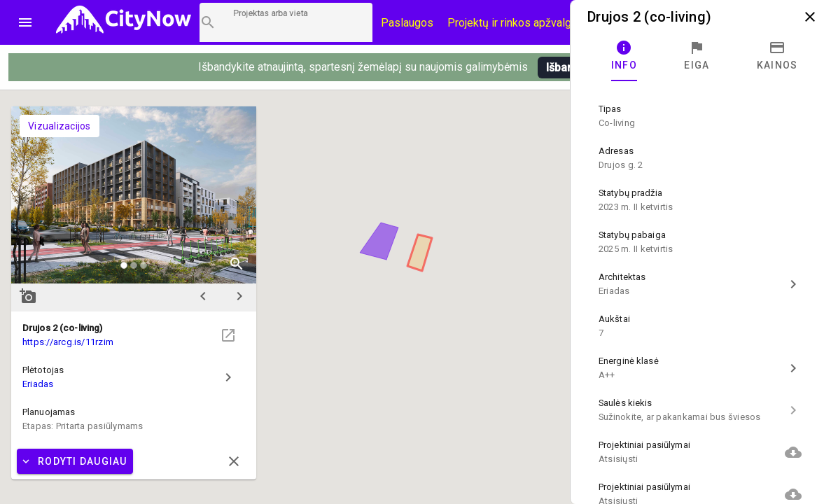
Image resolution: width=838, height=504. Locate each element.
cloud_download (793, 452)
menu (25, 22)
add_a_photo (28, 296)
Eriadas (38, 384)
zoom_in (237, 264)
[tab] (624, 56)
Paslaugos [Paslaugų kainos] (407, 23)
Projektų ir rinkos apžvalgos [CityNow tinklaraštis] (516, 23)
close (810, 17)
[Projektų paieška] (286, 22)
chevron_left (203, 296)
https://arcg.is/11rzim (68, 342)
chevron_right (239, 296)
